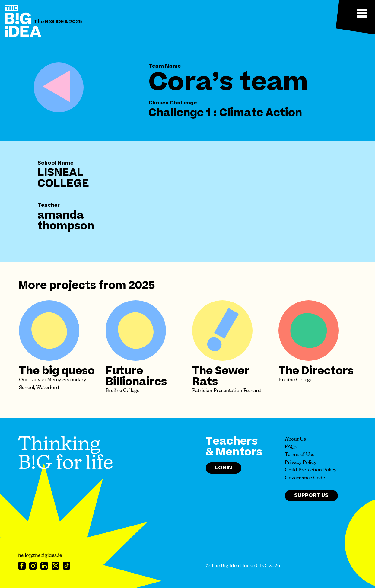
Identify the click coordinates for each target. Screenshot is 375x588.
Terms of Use (300, 455)
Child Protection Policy (311, 470)
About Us (295, 439)
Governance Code (305, 478)
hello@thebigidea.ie (40, 556)
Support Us (311, 495)
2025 (142, 286)
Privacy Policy (301, 463)
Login (224, 468)
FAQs (291, 447)
